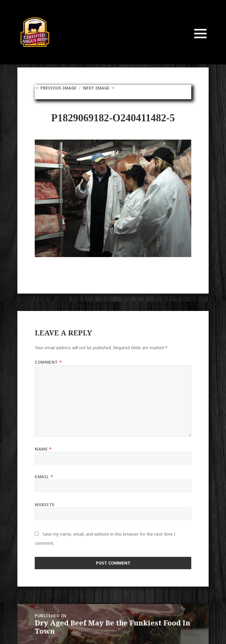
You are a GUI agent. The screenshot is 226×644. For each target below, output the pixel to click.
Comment (48, 362)
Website (45, 505)
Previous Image (58, 88)
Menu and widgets (201, 42)
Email (44, 477)
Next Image (96, 88)
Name (43, 449)
